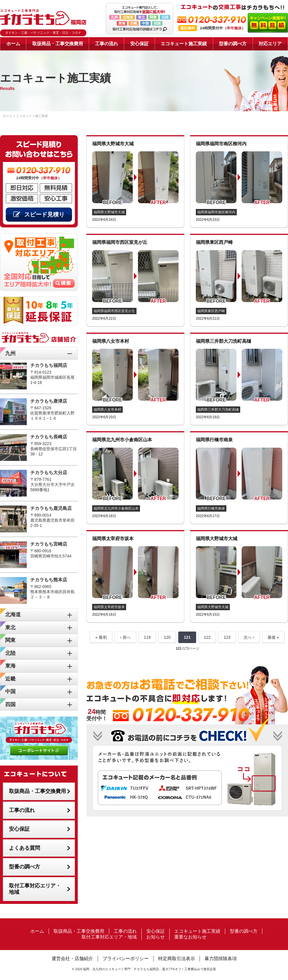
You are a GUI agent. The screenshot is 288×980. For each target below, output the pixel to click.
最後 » (273, 637)
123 (227, 637)
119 (147, 637)
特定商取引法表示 (177, 959)
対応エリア (270, 44)
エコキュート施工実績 (184, 44)
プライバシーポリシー (126, 959)
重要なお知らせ (190, 937)
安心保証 (139, 44)
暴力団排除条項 (221, 959)
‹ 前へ (125, 637)
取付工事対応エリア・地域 (35, 889)
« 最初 (101, 637)
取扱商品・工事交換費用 (58, 44)
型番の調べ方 (233, 44)
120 (167, 637)
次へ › (249, 637)
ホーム (13, 44)
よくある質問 (24, 848)
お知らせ (156, 937)
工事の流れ (107, 44)
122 (207, 637)
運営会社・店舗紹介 (72, 959)
